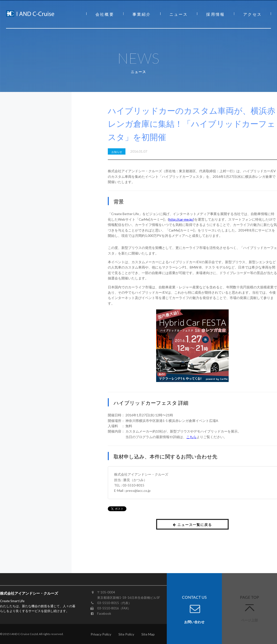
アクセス (252, 14)
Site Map (148, 634)
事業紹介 (142, 14)
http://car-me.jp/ (181, 219)
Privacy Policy (101, 634)
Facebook (104, 614)
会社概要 (105, 14)
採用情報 (215, 14)
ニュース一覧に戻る (193, 525)
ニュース (179, 14)
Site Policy (126, 634)
